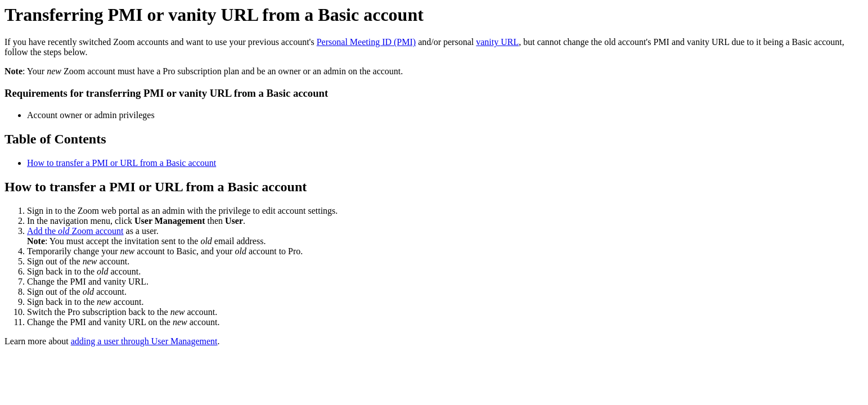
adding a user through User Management (144, 341)
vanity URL (497, 42)
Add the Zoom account (75, 231)
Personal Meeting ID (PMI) (366, 42)
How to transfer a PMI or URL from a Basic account (122, 163)
